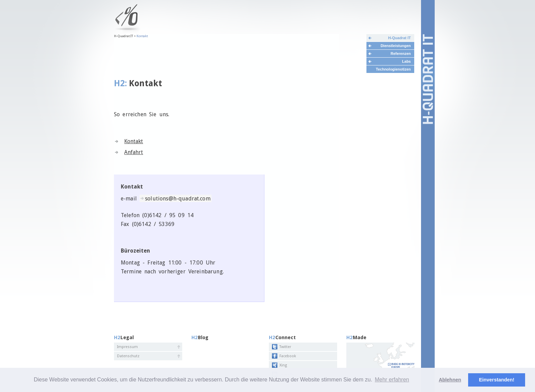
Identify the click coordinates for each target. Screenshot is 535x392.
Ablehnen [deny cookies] (450, 380)
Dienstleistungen (396, 46)
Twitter (285, 347)
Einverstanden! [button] (497, 380)
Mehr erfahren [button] (392, 380)
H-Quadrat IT (399, 38)
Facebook (288, 356)
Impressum (127, 347)
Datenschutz (128, 356)
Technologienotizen (393, 69)
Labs (406, 61)
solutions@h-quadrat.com (178, 199)
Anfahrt (134, 152)
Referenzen (401, 54)
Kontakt (134, 141)
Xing (283, 365)
